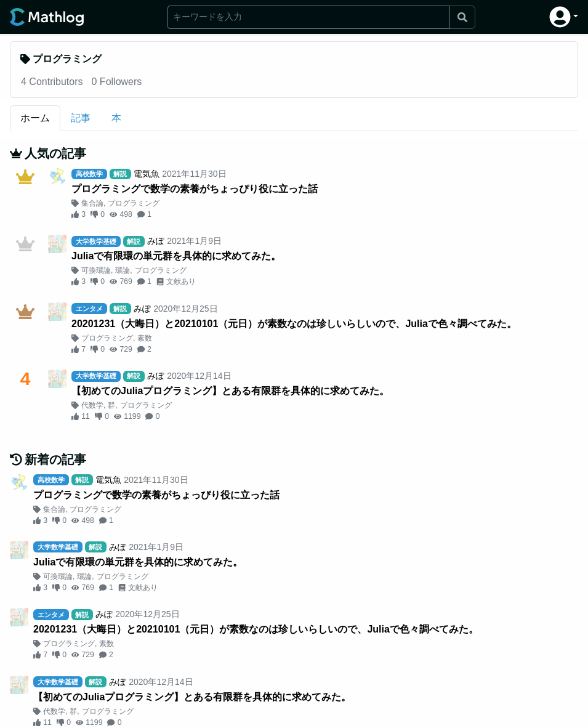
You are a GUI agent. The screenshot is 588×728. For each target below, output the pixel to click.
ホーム (35, 118)
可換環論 (96, 270)
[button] (564, 17)
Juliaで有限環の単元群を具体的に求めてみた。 (176, 256)
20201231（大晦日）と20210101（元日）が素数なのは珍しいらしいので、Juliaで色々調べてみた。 (294, 324)
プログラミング (134, 203)
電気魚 (147, 174)
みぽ (156, 241)
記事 (81, 118)
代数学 (92, 405)
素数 (145, 338)
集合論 (92, 203)
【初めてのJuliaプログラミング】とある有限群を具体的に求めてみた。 (230, 391)
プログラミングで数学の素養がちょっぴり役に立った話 (195, 189)
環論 (123, 270)
